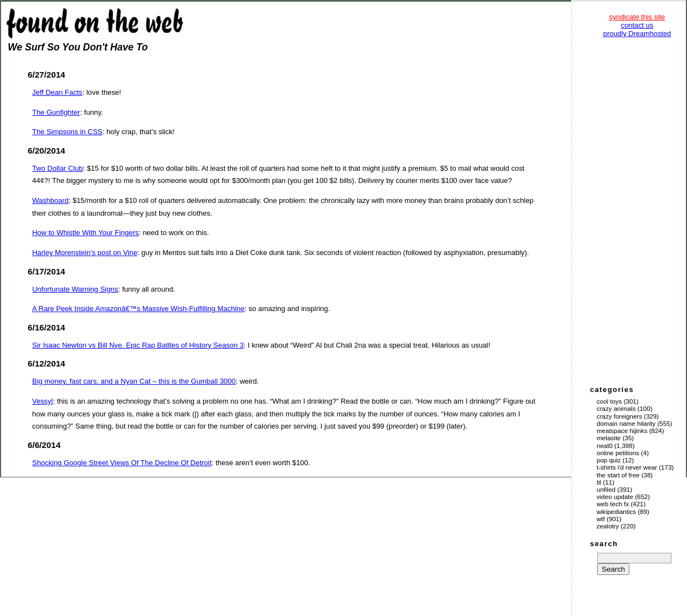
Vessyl (42, 401)
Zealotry (608, 526)
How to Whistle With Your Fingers (85, 233)
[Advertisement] (637, 211)
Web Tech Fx (613, 504)
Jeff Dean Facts (57, 92)
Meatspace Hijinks (622, 431)
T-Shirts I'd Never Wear (627, 467)
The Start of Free (618, 475)
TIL (599, 482)
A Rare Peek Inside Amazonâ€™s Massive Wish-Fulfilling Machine (138, 309)
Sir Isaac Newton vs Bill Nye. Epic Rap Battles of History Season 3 (138, 345)
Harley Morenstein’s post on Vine (85, 253)
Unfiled (606, 490)
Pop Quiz (609, 460)
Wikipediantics (616, 512)
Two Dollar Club (57, 168)
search (604, 544)
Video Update (615, 497)
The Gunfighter (56, 112)
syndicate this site (637, 17)
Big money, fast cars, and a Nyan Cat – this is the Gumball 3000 (134, 381)
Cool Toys (609, 401)
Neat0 (605, 446)
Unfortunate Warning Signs (75, 289)
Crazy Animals (616, 409)
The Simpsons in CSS (67, 132)
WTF (601, 519)
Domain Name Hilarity (626, 424)
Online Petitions (618, 453)
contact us (637, 25)
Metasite (609, 438)
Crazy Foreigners (619, 416)
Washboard (50, 200)
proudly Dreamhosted (637, 34)
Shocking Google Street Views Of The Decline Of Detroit (122, 463)
